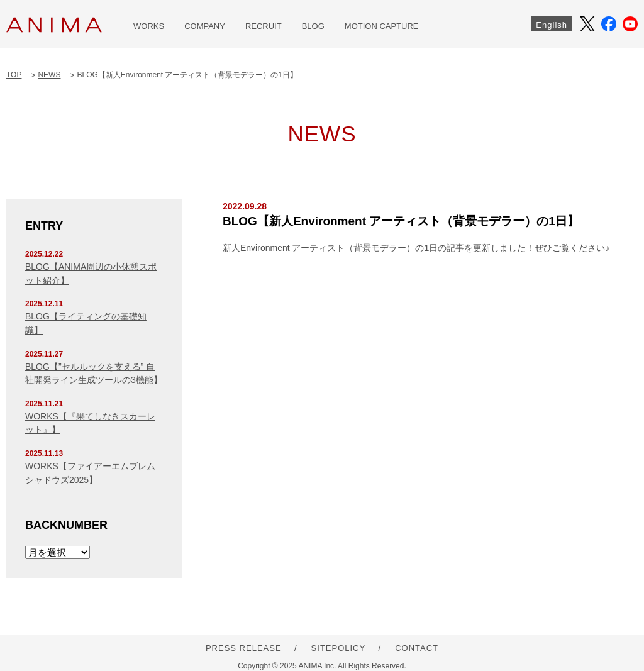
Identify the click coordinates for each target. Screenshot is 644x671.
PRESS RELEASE (244, 648)
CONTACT (417, 648)
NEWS (49, 75)
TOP (14, 75)
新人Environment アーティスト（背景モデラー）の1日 (330, 248)
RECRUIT (264, 26)
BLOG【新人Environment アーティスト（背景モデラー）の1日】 (401, 221)
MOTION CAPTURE (382, 26)
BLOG (313, 26)
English (552, 25)
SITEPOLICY (339, 648)
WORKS (149, 26)
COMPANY (205, 26)
